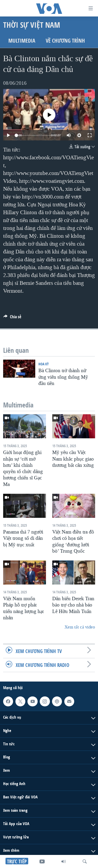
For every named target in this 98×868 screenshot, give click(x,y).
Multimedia (22, 41)
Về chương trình (65, 41)
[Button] (12, 318)
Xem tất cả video (80, 627)
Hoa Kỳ (44, 364)
